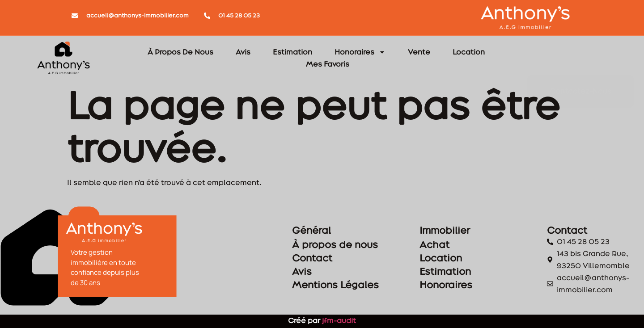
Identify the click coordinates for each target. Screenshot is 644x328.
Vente (419, 52)
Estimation (292, 52)
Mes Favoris (328, 64)
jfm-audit (338, 320)
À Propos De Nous (180, 52)
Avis (243, 52)
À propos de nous (356, 244)
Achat (456, 244)
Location (469, 52)
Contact (334, 258)
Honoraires (360, 52)
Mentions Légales (357, 285)
